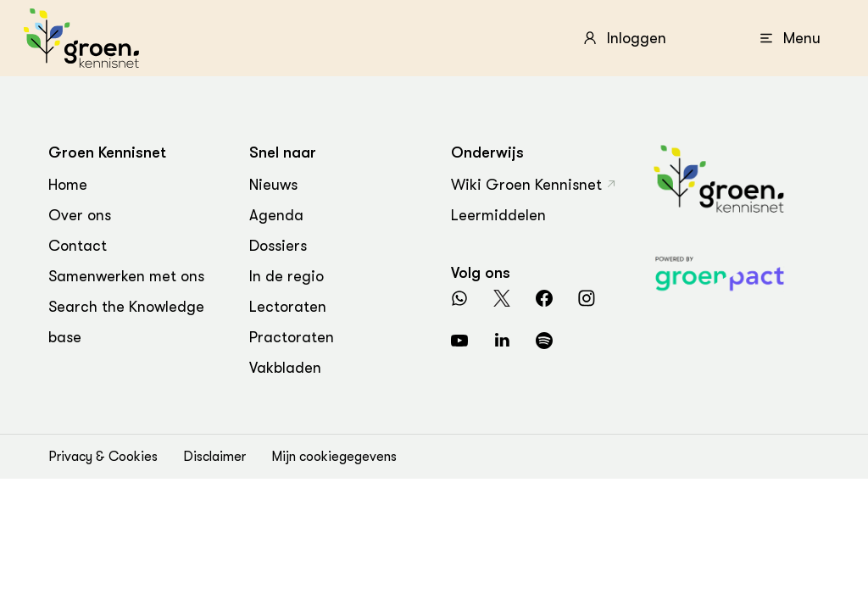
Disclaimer (214, 457)
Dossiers (278, 246)
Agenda (276, 215)
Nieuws (273, 185)
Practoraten (292, 337)
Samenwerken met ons (126, 276)
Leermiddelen (498, 215)
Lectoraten (288, 307)
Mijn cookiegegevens (334, 457)
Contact (78, 246)
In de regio (287, 276)
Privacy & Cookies (103, 457)
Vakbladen (285, 368)
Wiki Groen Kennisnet (526, 185)
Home (68, 185)
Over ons (80, 215)
